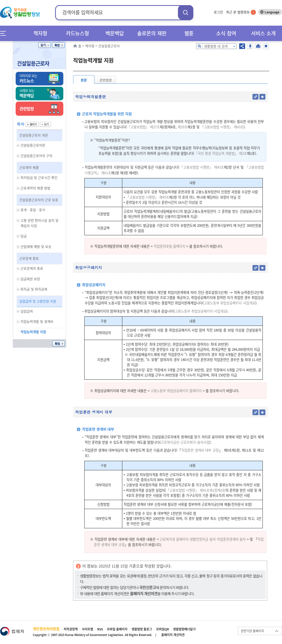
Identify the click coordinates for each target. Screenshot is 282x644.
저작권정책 (71, 629)
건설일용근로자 (33, 63)
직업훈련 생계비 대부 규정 (200, 450)
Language (272, 12)
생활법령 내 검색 (216, 46)
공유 (242, 46)
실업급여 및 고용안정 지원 (38, 301)
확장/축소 (58, 45)
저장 (250, 46)
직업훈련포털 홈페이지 (169, 246)
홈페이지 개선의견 (173, 635)
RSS (100, 629)
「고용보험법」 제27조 (143, 127)
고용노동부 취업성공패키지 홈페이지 (176, 391)
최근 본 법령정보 (241, 12)
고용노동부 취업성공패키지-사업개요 (230, 303)
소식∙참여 (226, 33)
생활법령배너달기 (184, 629)
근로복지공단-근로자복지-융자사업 (185, 442)
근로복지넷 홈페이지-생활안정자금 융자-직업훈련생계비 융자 (203, 539)
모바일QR (163, 629)
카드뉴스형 (77, 33)
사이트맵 (87, 629)
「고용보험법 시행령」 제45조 (147, 197)
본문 (84, 80)
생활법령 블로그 (142, 629)
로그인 (218, 12)
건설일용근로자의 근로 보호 (39, 200)
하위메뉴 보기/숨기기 (18, 145)
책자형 (40, 33)
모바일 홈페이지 (117, 629)
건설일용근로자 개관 (34, 135)
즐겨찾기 (266, 46)
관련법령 (106, 80)
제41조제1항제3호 (213, 490)
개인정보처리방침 (46, 629)
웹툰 (189, 33)
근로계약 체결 (29, 167)
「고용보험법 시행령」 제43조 (222, 127)
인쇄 (258, 46)
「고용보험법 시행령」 (182, 490)
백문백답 (115, 33)
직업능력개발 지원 (33, 332)
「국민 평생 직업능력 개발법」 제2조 (221, 153)
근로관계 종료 (29, 258)
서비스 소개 (263, 33)
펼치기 (32, 124)
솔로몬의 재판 (152, 33)
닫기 (44, 45)
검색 (186, 12)
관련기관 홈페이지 (252, 631)
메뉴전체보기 (5, 33)
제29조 (182, 127)
